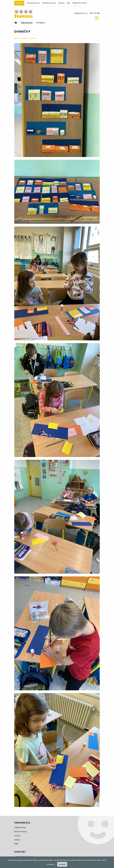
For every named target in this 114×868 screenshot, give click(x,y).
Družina (19, 3)
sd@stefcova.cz (81, 13)
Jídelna (61, 3)
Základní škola (33, 3)
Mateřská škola (49, 3)
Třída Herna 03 (27, 23)
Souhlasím (62, 864)
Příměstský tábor (80, 3)
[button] (97, 18)
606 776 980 (95, 13)
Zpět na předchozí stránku (25, 38)
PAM (68, 3)
